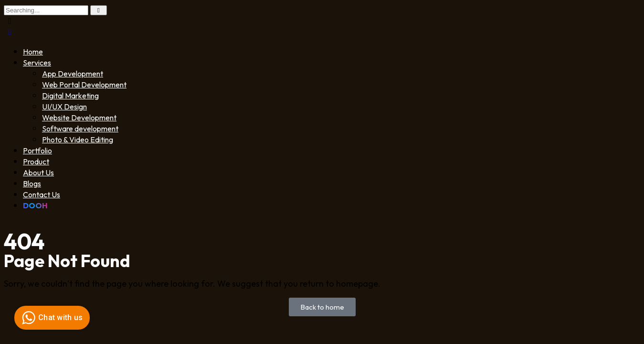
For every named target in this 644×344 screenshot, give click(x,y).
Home (33, 52)
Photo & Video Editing (78, 140)
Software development (80, 129)
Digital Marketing (70, 96)
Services (37, 63)
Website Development (79, 118)
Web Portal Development (84, 85)
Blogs (32, 183)
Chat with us (51, 318)
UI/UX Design (64, 107)
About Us (38, 172)
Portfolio (37, 150)
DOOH (35, 205)
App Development (73, 74)
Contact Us (42, 194)
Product (36, 161)
